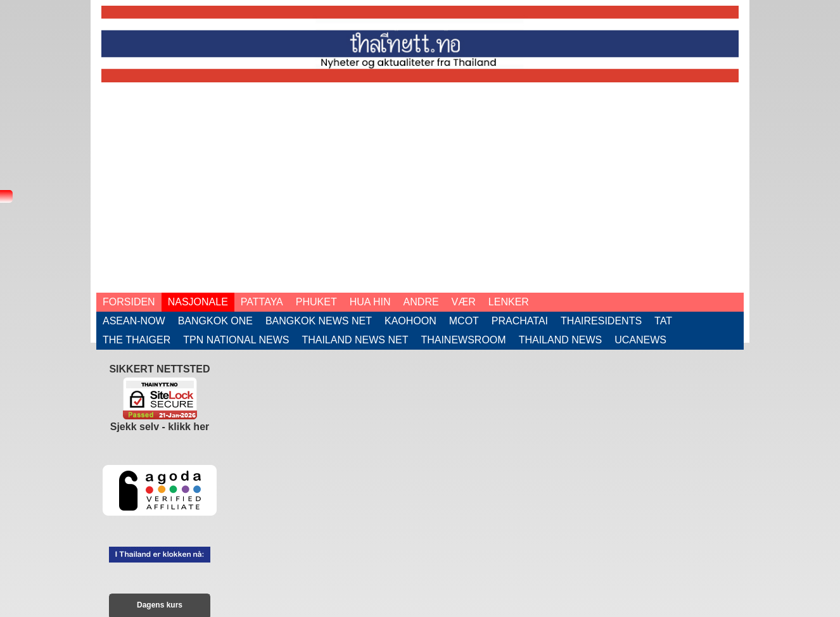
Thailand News (561, 340)
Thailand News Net (355, 340)
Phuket (316, 302)
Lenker (509, 302)
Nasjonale (198, 302)
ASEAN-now (134, 321)
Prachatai (520, 321)
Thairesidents (601, 321)
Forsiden (129, 302)
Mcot (464, 321)
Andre (421, 302)
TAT (663, 321)
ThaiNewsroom (463, 340)
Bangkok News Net (319, 321)
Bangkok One (215, 321)
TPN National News (236, 340)
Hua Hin (370, 302)
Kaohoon (410, 321)
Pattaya (262, 302)
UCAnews (640, 340)
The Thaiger (137, 340)
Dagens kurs (160, 605)
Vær (464, 302)
